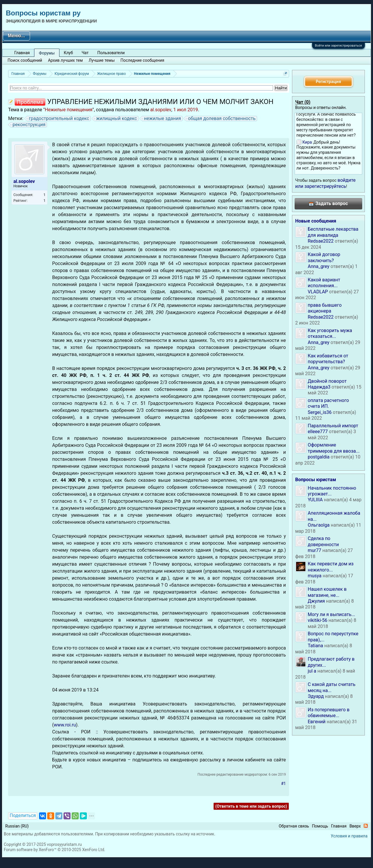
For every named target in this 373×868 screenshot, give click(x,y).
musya (315, 576)
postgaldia (319, 457)
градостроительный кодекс (58, 119)
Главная (22, 53)
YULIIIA (315, 500)
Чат (85, 53)
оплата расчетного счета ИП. (328, 403)
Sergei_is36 (320, 412)
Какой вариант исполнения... (324, 283)
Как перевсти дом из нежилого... (331, 567)
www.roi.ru (65, 725)
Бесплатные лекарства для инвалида (333, 232)
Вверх (355, 826)
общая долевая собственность (221, 119)
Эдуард (316, 696)
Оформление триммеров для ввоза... (334, 448)
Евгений (317, 722)
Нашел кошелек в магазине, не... (327, 592)
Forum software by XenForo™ (54, 850)
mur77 (314, 550)
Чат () (303, 102)
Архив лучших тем (66, 60)
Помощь (320, 826)
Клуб (68, 53)
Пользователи (111, 53)
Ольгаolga (319, 525)
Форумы (47, 53)
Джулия (316, 601)
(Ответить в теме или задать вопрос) (251, 806)
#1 (284, 784)
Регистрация (328, 81)
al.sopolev (161, 110)
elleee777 (318, 432)
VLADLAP (318, 292)
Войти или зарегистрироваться (338, 46)
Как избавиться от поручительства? (328, 359)
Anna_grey (319, 266)
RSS (366, 826)
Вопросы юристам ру (43, 13)
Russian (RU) (17, 826)
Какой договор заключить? (324, 257)
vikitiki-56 (317, 620)
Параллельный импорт (333, 426)
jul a (312, 671)
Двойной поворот (327, 381)
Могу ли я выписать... (331, 614)
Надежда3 (319, 387)
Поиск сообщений (25, 60)
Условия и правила (349, 836)
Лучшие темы (102, 60)
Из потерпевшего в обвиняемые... (329, 713)
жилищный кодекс (116, 119)
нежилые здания (162, 119)
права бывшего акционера (325, 308)
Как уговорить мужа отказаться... (330, 333)
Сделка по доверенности (323, 541)
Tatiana (315, 646)
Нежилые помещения (69, 110)
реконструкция (28, 125)
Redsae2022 (321, 241)
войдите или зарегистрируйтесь (325, 183)
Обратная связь (294, 826)
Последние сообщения (142, 60)
